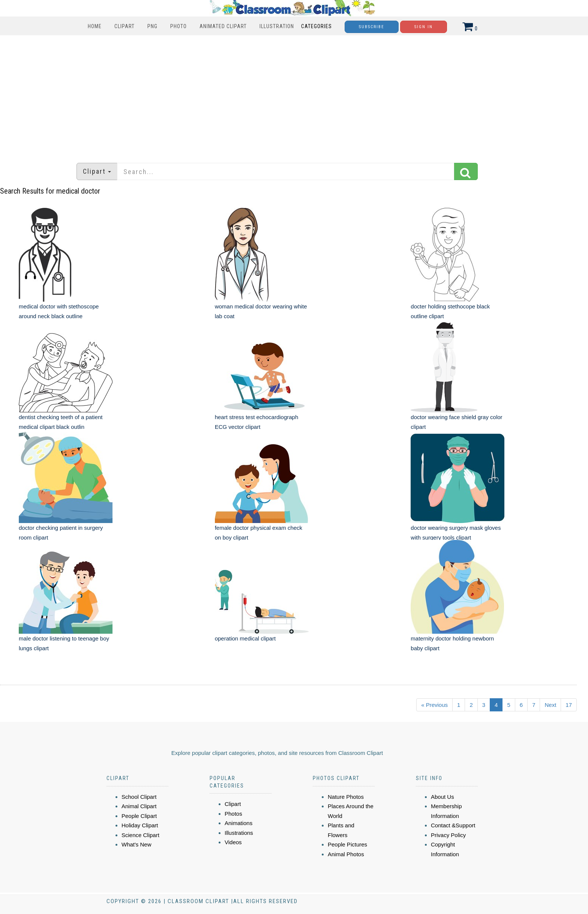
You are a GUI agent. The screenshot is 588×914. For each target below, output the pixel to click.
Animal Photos (346, 854)
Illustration (277, 26)
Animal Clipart (139, 806)
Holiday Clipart (140, 825)
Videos (233, 842)
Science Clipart (140, 835)
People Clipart (139, 816)
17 (569, 705)
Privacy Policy (448, 835)
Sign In (424, 27)
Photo (178, 26)
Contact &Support (453, 825)
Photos (233, 814)
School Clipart (139, 797)
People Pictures (347, 844)
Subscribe (372, 27)
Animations (238, 823)
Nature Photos (346, 797)
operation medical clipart (245, 638)
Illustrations (239, 833)
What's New (136, 844)
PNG (152, 26)
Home (95, 26)
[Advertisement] (294, 95)
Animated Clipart (223, 26)
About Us (442, 797)
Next (550, 705)
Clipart (124, 26)
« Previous (434, 705)
